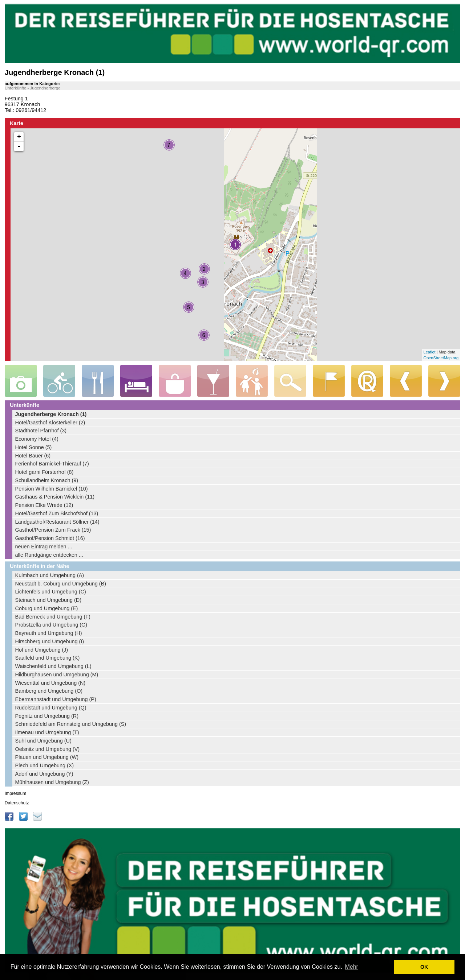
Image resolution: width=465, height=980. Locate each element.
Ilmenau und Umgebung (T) (47, 732)
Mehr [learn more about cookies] (351, 967)
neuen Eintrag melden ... (44, 547)
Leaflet (430, 352)
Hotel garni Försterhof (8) (45, 472)
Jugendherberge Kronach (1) (51, 414)
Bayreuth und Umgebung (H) (49, 633)
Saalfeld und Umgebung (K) (48, 658)
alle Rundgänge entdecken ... (49, 555)
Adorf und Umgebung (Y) (44, 774)
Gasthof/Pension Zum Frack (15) (53, 530)
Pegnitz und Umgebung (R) (47, 716)
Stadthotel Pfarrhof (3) (41, 431)
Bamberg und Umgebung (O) (49, 691)
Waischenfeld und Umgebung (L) (53, 666)
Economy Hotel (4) (37, 439)
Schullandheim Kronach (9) (47, 480)
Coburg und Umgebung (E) (47, 608)
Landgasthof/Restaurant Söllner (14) (57, 522)
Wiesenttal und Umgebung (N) (50, 683)
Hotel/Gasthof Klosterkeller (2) (50, 423)
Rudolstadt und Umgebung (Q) (51, 708)
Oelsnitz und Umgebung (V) (48, 749)
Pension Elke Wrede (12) (44, 505)
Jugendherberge (45, 88)
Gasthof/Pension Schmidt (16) (50, 538)
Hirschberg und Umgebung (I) (50, 641)
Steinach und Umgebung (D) (48, 600)
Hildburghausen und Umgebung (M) (57, 675)
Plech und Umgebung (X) (45, 765)
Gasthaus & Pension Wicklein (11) (55, 497)
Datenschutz (17, 803)
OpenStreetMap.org (441, 358)
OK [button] (424, 967)
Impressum (15, 793)
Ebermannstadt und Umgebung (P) (56, 699)
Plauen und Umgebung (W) (47, 757)
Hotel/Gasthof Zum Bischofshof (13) (57, 513)
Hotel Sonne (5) (34, 447)
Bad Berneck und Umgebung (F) (53, 617)
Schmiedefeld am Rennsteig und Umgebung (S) (71, 724)
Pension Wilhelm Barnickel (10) (52, 489)
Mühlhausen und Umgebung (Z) (52, 782)
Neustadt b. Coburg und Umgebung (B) (61, 584)
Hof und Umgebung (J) (42, 650)
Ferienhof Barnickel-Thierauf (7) (52, 464)
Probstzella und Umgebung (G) (51, 625)
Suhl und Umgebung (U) (43, 741)
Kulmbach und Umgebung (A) (50, 575)
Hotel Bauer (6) (33, 456)
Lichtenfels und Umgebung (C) (51, 592)
